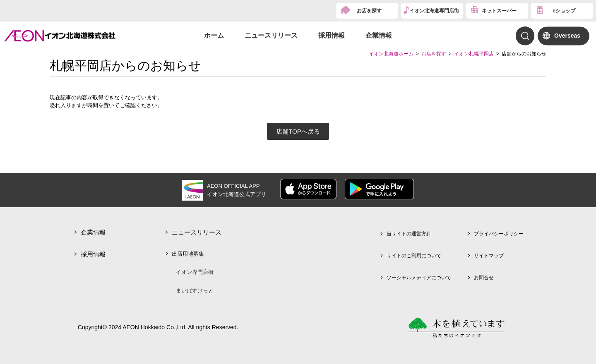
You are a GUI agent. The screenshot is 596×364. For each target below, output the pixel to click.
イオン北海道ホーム (391, 54)
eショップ (564, 11)
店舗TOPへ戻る (298, 131)
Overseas (567, 36)
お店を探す (369, 11)
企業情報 (379, 35)
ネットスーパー (499, 11)
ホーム (214, 35)
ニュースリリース (271, 35)
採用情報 (332, 35)
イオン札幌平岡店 (474, 54)
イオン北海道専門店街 (434, 11)
